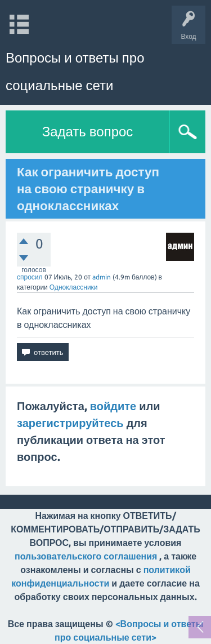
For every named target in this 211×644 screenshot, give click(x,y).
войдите (113, 406)
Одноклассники (74, 287)
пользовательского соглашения (86, 556)
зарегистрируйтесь (70, 423)
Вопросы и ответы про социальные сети (75, 72)
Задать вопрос (88, 132)
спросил (30, 277)
